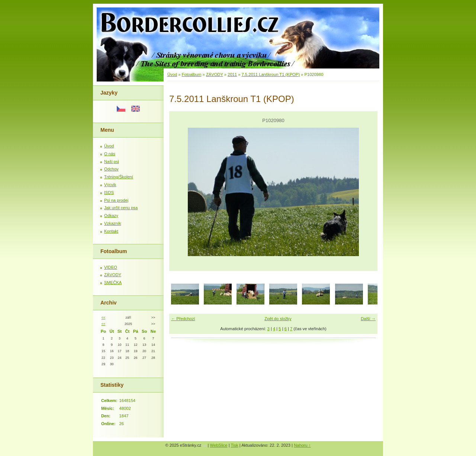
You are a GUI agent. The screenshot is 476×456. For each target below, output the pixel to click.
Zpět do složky (278, 319)
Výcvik (110, 185)
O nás (110, 154)
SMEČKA (113, 283)
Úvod (109, 146)
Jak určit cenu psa (121, 208)
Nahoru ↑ (302, 445)
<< (103, 318)
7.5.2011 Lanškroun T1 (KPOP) (271, 74)
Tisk (235, 445)
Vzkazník (112, 223)
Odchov (111, 169)
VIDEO (111, 267)
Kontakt (111, 231)
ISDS (109, 192)
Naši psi (112, 162)
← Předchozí (183, 319)
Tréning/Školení (119, 177)
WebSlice (219, 445)
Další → (368, 319)
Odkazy (111, 216)
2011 (232, 74)
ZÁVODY (113, 275)
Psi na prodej (116, 200)
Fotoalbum (192, 74)
